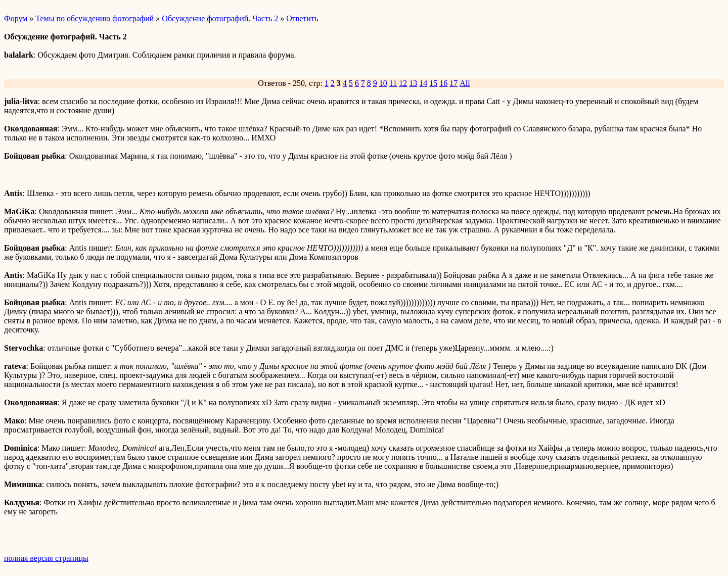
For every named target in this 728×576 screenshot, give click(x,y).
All (465, 83)
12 (403, 83)
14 (423, 83)
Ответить (302, 18)
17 (453, 83)
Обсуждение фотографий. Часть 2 (220, 18)
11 (393, 83)
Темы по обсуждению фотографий (95, 18)
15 (433, 83)
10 (383, 83)
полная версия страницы (46, 558)
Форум (16, 18)
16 (443, 83)
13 (413, 83)
